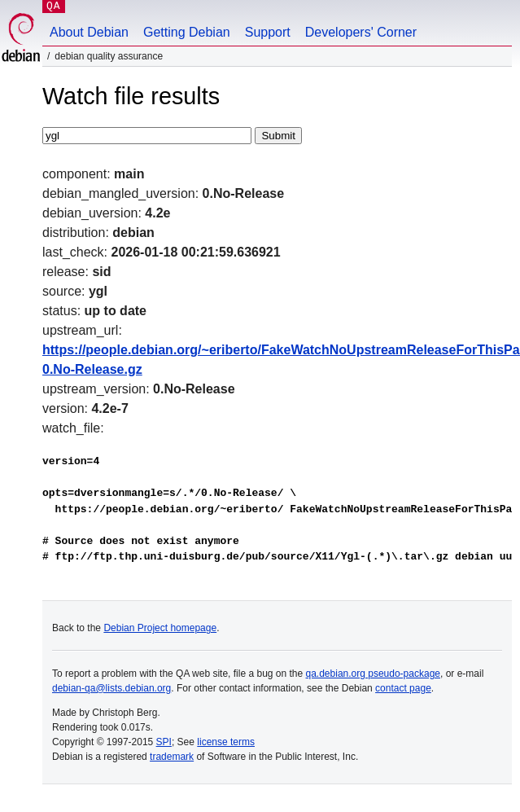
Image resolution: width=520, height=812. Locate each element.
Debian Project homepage (160, 628)
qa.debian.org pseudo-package (373, 674)
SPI (164, 742)
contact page (403, 688)
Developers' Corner (361, 32)
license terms (226, 742)
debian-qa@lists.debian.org (111, 688)
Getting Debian (187, 32)
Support (268, 32)
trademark (172, 757)
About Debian (89, 32)
